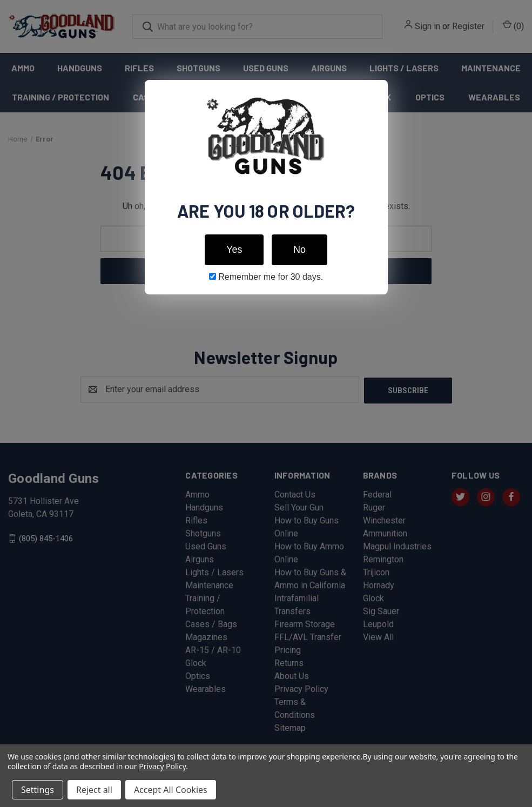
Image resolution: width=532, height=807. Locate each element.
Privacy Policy (162, 766)
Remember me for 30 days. (266, 277)
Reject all (94, 790)
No (299, 250)
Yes (234, 250)
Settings (38, 790)
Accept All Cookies (171, 790)
